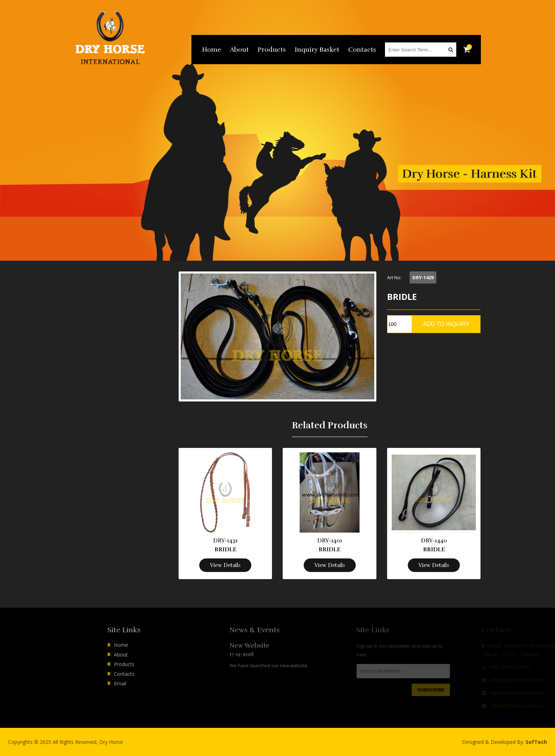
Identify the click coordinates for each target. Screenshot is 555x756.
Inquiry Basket (317, 50)
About (239, 50)
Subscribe (456, 690)
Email (145, 683)
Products (272, 50)
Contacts (362, 50)
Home (212, 50)
